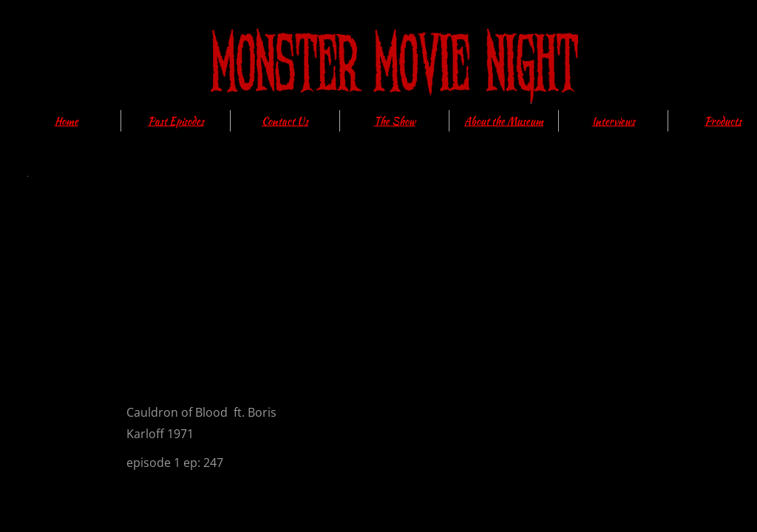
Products (723, 121)
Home (67, 121)
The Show (395, 121)
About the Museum (504, 121)
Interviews (614, 121)
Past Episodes (176, 121)
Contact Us (285, 121)
